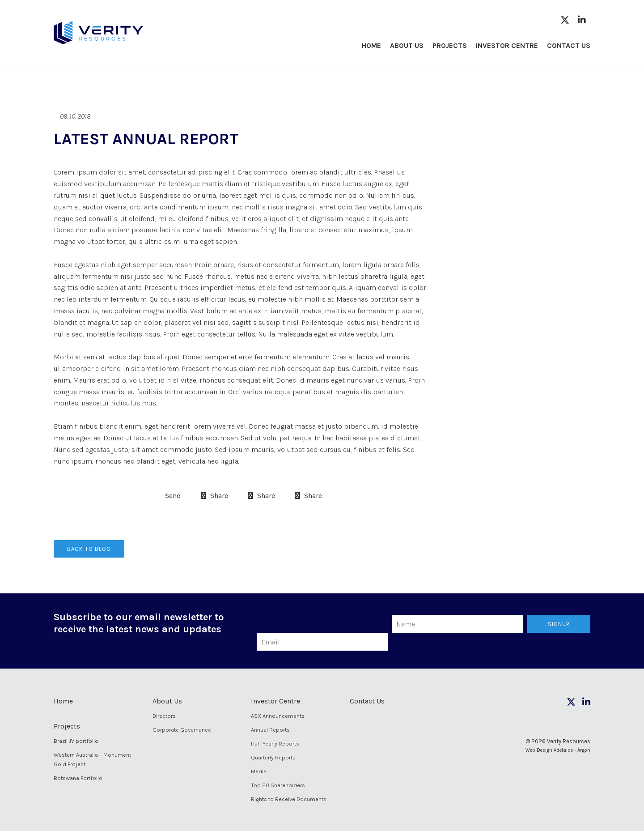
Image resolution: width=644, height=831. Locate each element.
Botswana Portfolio (78, 778)
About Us (407, 45)
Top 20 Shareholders (278, 785)
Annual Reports (270, 730)
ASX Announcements (278, 716)
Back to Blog (89, 549)
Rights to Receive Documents (289, 799)
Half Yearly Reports (275, 744)
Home (371, 45)
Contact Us (569, 45)
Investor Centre (507, 45)
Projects (450, 45)
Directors (164, 716)
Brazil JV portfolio (76, 741)
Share (214, 496)
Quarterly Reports (273, 757)
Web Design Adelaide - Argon (558, 750)
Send (172, 496)
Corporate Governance (182, 730)
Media (259, 771)
